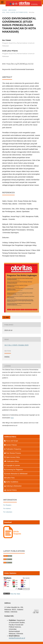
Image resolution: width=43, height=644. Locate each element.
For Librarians (8, 512)
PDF (7, 317)
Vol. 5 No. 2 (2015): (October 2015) (15, 12)
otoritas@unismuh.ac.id (17, 638)
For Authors (7, 508)
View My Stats (15, 594)
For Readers (7, 505)
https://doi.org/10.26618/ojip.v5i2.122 (20, 64)
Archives (12, 10)
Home (5, 10)
